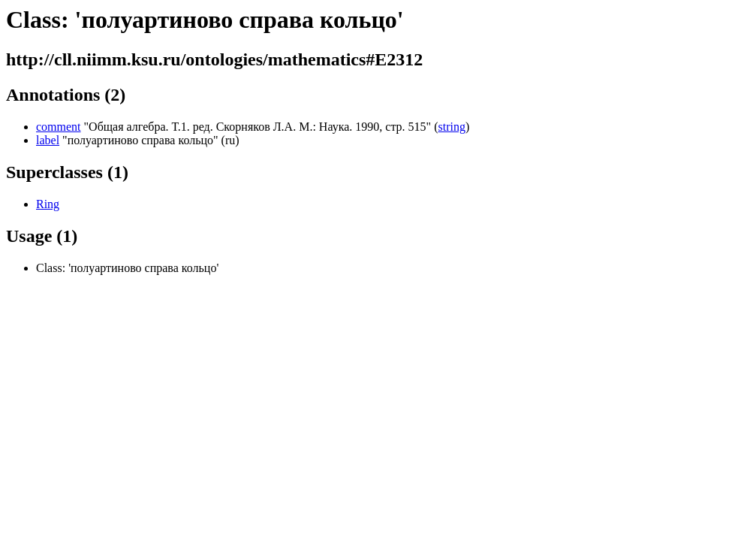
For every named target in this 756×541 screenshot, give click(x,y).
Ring (48, 204)
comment (59, 127)
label (48, 140)
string (451, 127)
